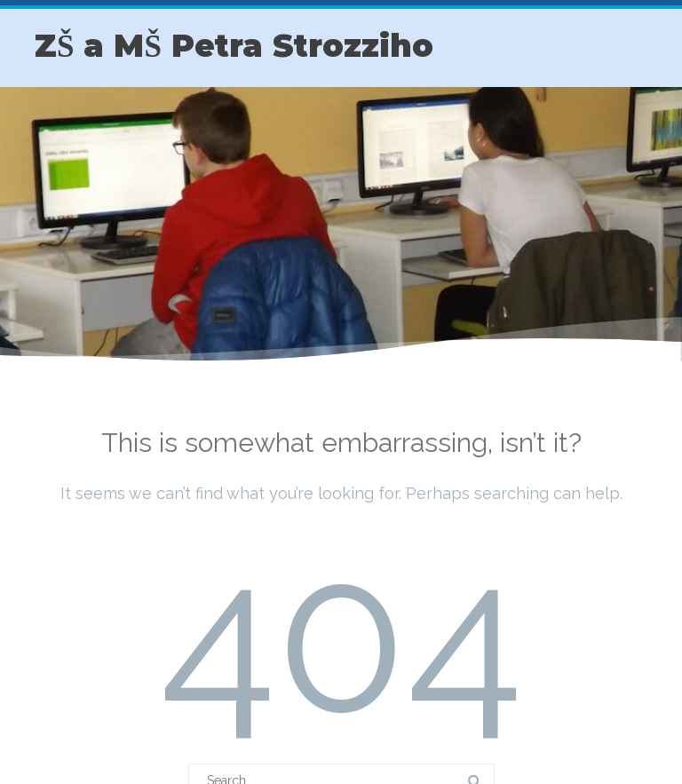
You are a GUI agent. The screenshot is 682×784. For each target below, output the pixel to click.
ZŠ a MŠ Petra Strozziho (234, 46)
